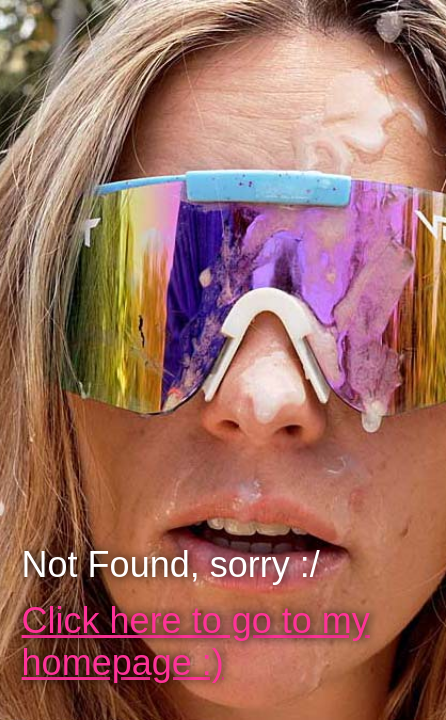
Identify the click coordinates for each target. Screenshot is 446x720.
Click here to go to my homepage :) (196, 641)
